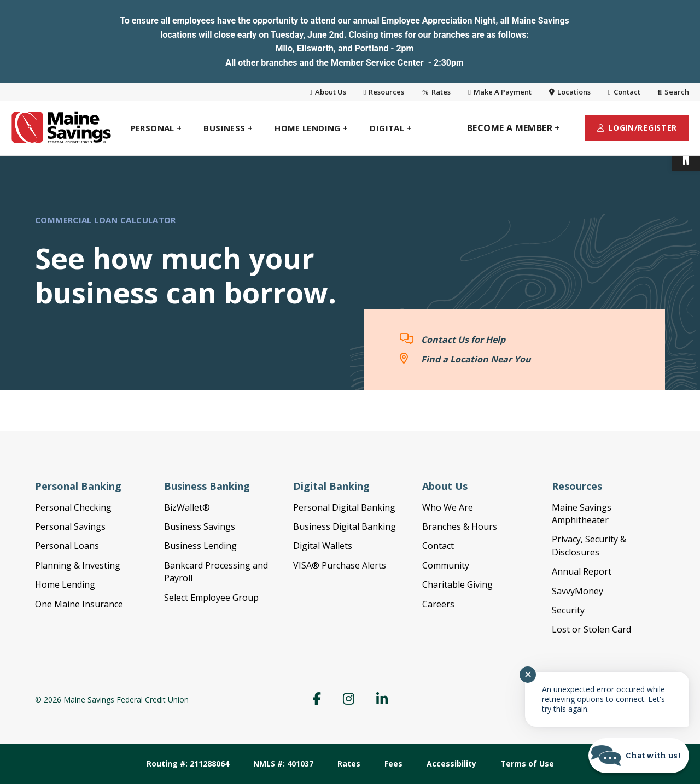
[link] (686, 156)
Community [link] (446, 565)
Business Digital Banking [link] (345, 526)
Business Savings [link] (200, 526)
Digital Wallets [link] (323, 546)
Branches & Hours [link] (460, 526)
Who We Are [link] (448, 507)
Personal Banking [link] (78, 486)
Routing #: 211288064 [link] (188, 763)
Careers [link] (438, 604)
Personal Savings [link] (70, 526)
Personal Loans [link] (67, 546)
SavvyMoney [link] (577, 591)
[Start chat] (639, 756)
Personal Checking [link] (73, 507)
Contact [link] (624, 92)
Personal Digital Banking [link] (344, 507)
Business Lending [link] (200, 546)
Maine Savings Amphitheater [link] (582, 514)
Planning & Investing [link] (78, 565)
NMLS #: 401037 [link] (283, 763)
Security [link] (568, 610)
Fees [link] (393, 763)
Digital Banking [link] (331, 486)
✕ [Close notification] (528, 675)
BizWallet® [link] (187, 507)
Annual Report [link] (582, 571)
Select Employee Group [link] (211, 598)
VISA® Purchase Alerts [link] (340, 565)
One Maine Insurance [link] (79, 604)
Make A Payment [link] (500, 92)
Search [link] (673, 92)
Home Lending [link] (65, 584)
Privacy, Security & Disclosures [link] (589, 545)
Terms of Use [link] (527, 763)
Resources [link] (384, 92)
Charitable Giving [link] (457, 584)
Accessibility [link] (451, 763)
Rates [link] (436, 92)
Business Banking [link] (207, 486)
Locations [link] (570, 92)
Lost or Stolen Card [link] (591, 629)
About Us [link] (328, 92)
